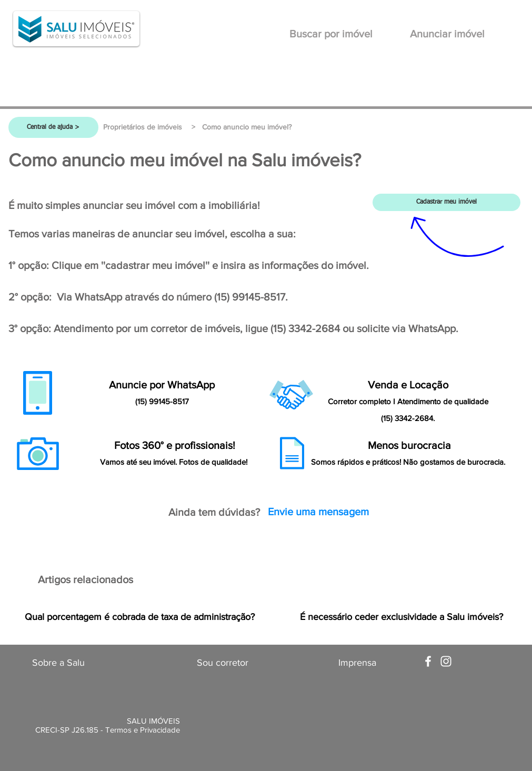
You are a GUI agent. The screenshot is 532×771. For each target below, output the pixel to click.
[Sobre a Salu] (58, 663)
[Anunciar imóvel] (448, 34)
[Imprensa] (357, 663)
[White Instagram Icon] (446, 661)
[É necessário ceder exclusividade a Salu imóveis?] (402, 617)
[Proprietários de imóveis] (143, 127)
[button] (247, 127)
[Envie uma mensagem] (318, 512)
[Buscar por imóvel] (331, 34)
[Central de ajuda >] (53, 127)
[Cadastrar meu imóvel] (446, 202)
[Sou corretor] (223, 663)
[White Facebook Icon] (428, 661)
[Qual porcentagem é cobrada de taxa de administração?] (140, 617)
